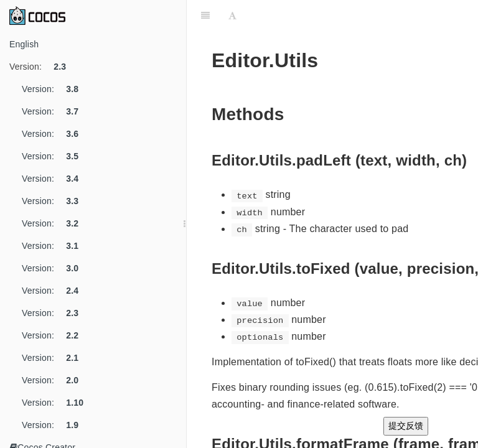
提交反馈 (406, 426)
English (24, 44)
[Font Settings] (232, 16)
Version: (42, 67)
